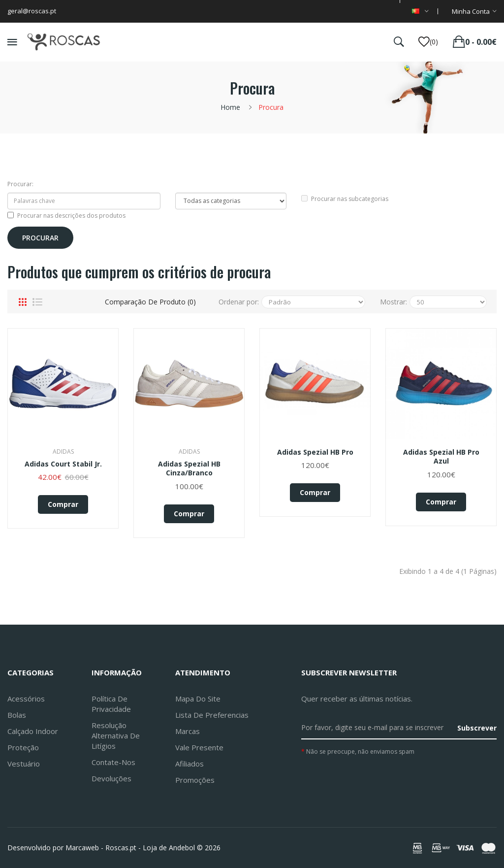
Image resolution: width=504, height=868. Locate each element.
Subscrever (477, 728)
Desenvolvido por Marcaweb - (55, 848)
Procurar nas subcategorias (345, 199)
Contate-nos (113, 762)
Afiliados (189, 764)
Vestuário (24, 764)
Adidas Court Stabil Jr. (63, 464)
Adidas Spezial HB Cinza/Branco (189, 468)
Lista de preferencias (212, 715)
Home (230, 107)
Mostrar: (394, 302)
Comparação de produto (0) (150, 302)
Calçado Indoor (33, 731)
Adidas (63, 451)
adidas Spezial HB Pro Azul (441, 457)
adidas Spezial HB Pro (315, 452)
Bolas (17, 715)
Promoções (195, 780)
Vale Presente (199, 747)
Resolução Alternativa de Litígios (116, 735)
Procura (271, 107)
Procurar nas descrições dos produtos (66, 216)
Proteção (23, 747)
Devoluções (111, 778)
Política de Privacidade (111, 704)
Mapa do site (198, 699)
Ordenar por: (239, 302)
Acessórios (26, 699)
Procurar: (20, 184)
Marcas (188, 731)
